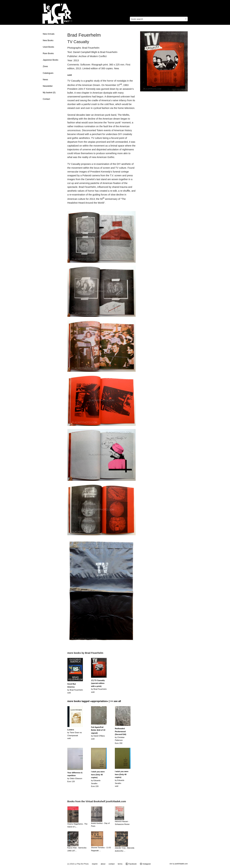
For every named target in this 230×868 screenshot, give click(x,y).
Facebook (131, 864)
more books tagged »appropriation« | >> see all (94, 701)
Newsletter (48, 86)
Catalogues (48, 73)
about (103, 864)
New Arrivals (49, 34)
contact (111, 864)
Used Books (48, 47)
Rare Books (48, 53)
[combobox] (159, 19)
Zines (45, 66)
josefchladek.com (181, 864)
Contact (46, 99)
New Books (48, 40)
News (45, 80)
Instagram (145, 864)
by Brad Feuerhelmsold (99, 686)
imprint (95, 864)
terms (120, 864)
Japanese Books (51, 60)
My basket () (49, 93)
